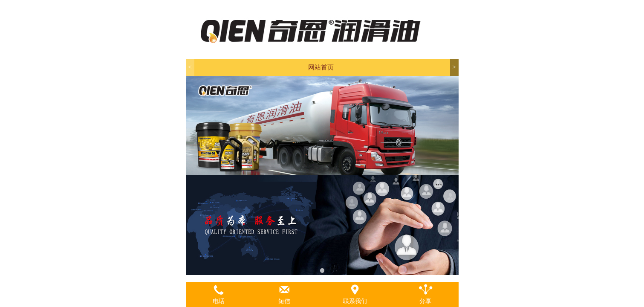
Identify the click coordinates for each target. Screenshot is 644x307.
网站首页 (321, 67)
